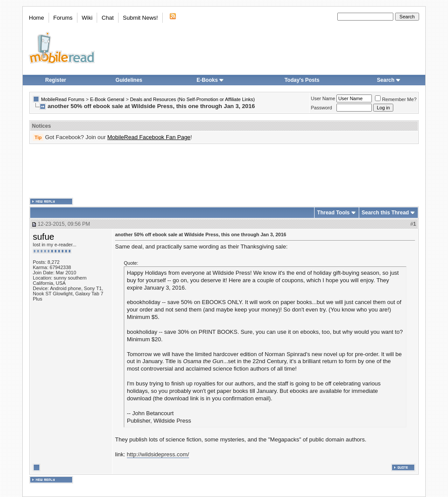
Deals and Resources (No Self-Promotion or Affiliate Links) (192, 99)
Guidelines (129, 80)
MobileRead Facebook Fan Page (149, 137)
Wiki (87, 18)
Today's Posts (302, 80)
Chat (107, 18)
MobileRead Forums (63, 99)
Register (56, 80)
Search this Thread (385, 213)
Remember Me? (396, 99)
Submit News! (140, 18)
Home (37, 18)
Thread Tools (333, 213)
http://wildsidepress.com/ (158, 454)
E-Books (210, 80)
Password (322, 108)
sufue (44, 237)
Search (389, 80)
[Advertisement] (224, 171)
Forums (63, 18)
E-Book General (107, 99)
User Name (323, 98)
